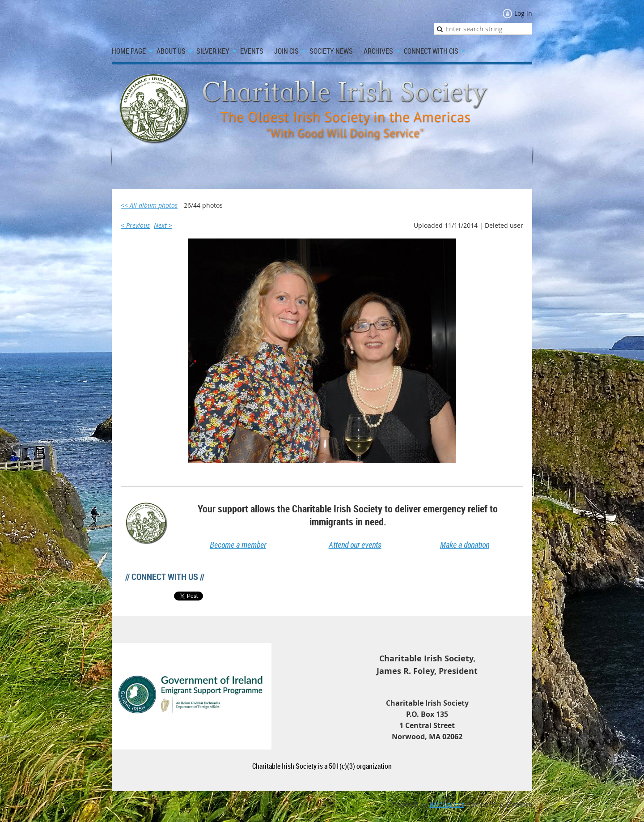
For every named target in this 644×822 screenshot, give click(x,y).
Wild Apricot (447, 804)
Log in (523, 13)
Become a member (238, 545)
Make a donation (465, 545)
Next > (163, 225)
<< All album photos (149, 205)
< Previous (135, 225)
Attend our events (355, 545)
